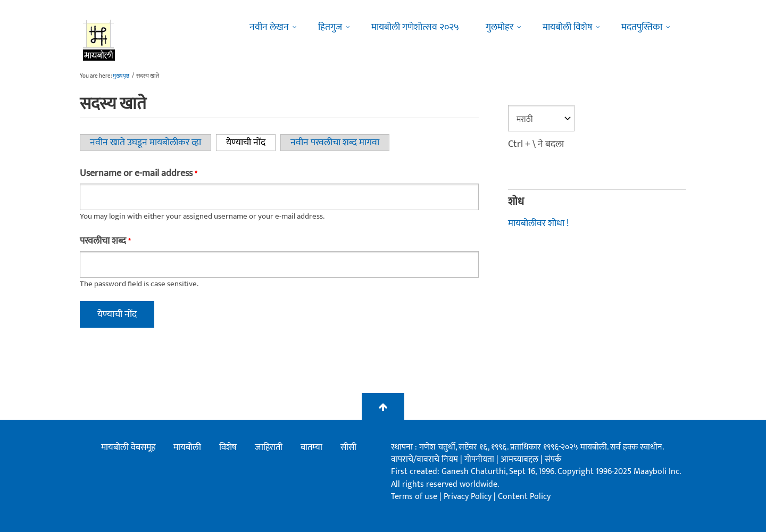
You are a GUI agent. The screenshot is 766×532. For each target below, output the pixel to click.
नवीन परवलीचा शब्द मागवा (335, 143)
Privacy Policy (469, 497)
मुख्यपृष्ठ (121, 76)
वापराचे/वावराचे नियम (424, 459)
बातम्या (311, 447)
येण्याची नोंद (251, 143)
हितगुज (330, 27)
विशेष (228, 447)
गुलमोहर (499, 27)
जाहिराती (269, 447)
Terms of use (414, 497)
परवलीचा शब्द (105, 241)
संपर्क (553, 459)
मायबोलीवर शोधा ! (538, 223)
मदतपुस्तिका (642, 27)
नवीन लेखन (269, 27)
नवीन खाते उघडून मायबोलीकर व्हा (145, 143)
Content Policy (524, 497)
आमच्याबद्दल (521, 459)
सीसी (348, 447)
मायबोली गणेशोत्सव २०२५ (415, 27)
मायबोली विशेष (567, 27)
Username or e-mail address (138, 173)
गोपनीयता (480, 459)
